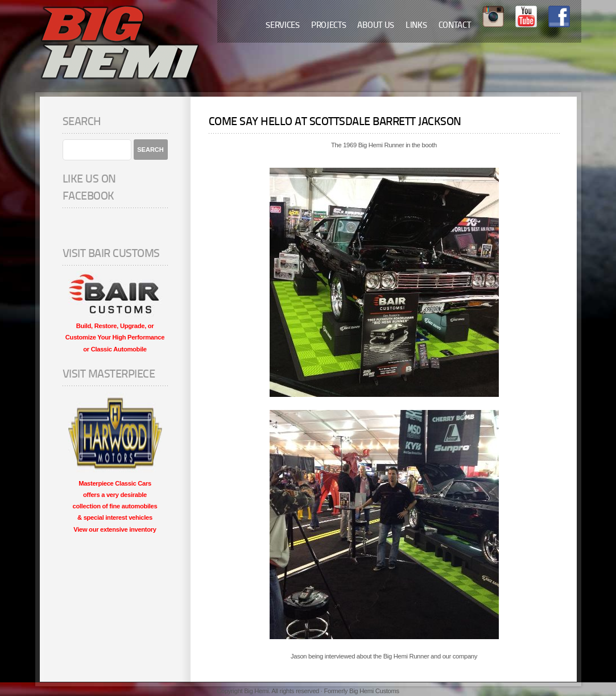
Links (416, 26)
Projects (329, 26)
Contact (455, 26)
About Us (376, 26)
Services (283, 26)
